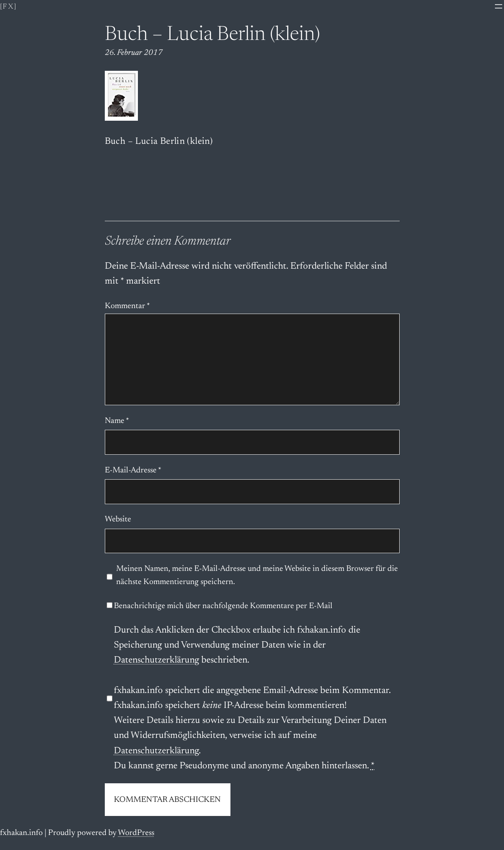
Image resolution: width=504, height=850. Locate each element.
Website (118, 520)
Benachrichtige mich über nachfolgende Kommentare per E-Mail (220, 606)
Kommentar (127, 306)
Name (117, 421)
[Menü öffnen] (499, 6)
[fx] (9, 7)
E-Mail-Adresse (133, 471)
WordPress (136, 833)
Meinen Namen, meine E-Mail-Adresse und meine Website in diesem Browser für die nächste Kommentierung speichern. (257, 576)
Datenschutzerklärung (157, 661)
